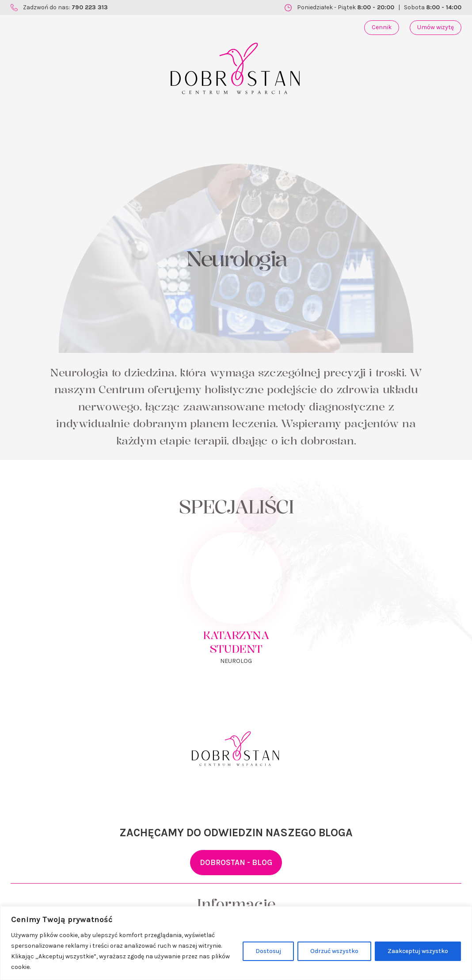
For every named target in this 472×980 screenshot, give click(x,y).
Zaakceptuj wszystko (418, 951)
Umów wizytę (436, 27)
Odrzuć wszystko (334, 951)
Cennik (382, 27)
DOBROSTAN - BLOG (236, 862)
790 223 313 (90, 7)
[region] (236, 943)
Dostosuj (268, 951)
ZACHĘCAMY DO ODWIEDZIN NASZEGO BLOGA (236, 833)
